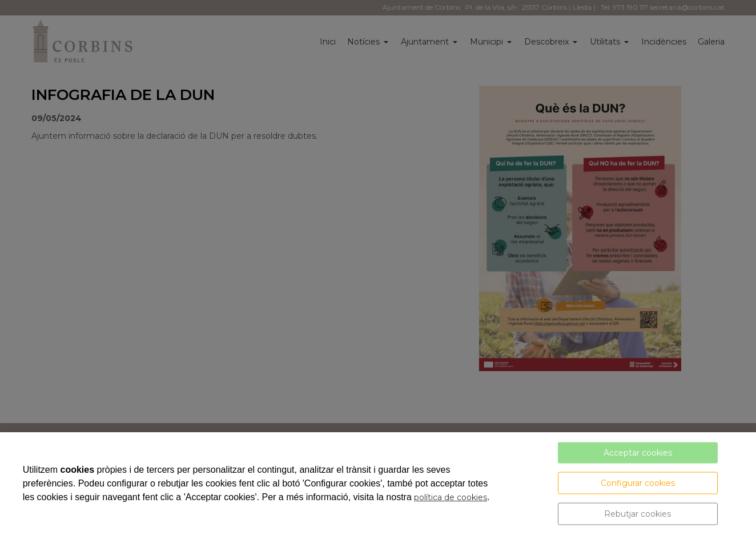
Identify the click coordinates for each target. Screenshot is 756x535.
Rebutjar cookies (638, 514)
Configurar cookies (638, 483)
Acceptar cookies (638, 453)
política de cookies (451, 497)
